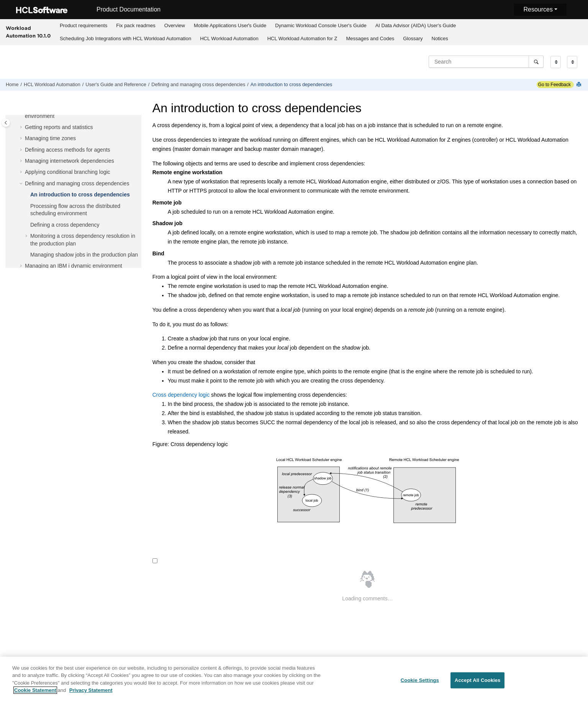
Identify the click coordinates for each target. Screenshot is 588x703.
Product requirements (84, 25)
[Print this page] (580, 85)
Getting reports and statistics (59, 127)
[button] (22, 128)
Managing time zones (50, 138)
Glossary (413, 38)
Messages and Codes (370, 38)
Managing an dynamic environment (74, 266)
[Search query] (486, 62)
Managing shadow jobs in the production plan (84, 255)
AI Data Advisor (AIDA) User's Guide (416, 25)
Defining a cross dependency (65, 225)
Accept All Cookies (478, 686)
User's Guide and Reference (116, 85)
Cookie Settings (420, 686)
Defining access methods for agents (68, 150)
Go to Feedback (554, 85)
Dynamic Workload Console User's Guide (321, 25)
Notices (440, 38)
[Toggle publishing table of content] (6, 123)
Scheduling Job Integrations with (125, 38)
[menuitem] (83, 26)
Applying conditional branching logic (68, 172)
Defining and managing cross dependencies (198, 85)
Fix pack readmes (136, 25)
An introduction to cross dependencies (292, 85)
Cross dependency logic (181, 395)
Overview (175, 25)
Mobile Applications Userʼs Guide (230, 25)
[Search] (536, 62)
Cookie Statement (35, 696)
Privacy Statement (91, 696)
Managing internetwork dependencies (70, 161)
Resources (538, 9)
